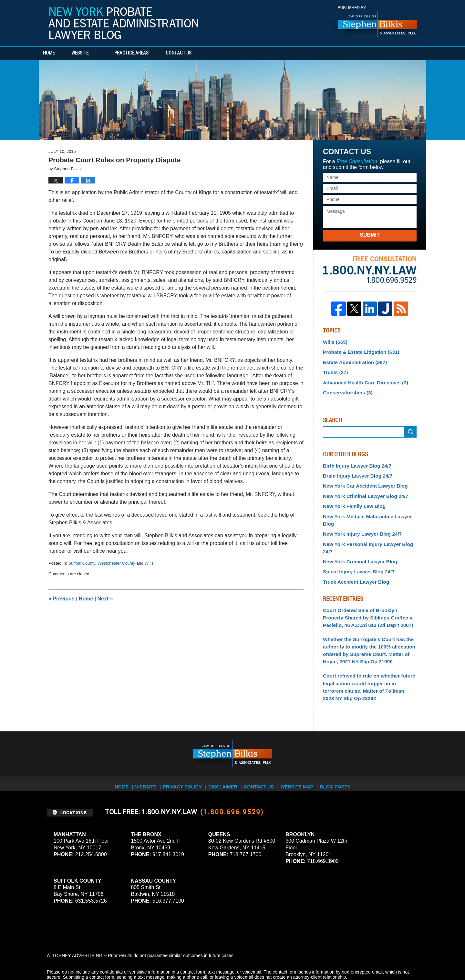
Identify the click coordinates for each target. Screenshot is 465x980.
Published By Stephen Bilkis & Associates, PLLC (377, 22)
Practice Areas (149, 53)
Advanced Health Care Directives (362, 379)
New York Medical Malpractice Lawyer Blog (369, 509)
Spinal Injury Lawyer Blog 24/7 (356, 547)
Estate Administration (352, 360)
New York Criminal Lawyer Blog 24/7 (362, 490)
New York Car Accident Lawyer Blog (362, 480)
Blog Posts (341, 750)
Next (105, 599)
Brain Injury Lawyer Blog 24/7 (355, 470)
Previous (62, 599)
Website (98, 53)
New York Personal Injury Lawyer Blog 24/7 (369, 528)
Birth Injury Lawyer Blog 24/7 (354, 461)
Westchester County (116, 563)
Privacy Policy (185, 750)
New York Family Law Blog (351, 499)
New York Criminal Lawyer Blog (357, 537)
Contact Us (205, 53)
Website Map (302, 750)
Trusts (334, 370)
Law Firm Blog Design (387, 957)
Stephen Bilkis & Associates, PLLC (119, 957)
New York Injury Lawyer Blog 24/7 (359, 518)
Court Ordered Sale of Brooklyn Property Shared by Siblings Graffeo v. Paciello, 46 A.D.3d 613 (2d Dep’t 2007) (367, 590)
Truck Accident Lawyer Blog (353, 556)
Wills (149, 563)
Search (410, 428)
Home (57, 53)
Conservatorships (346, 389)
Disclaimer (225, 750)
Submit (370, 235)
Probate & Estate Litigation (358, 351)
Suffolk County (82, 563)
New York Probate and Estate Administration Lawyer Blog (123, 23)
